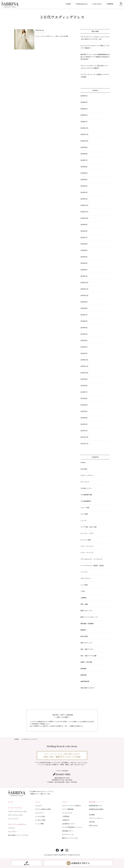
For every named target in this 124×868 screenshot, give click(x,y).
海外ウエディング (86, 643)
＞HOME (68, 4)
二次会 (83, 591)
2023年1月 (84, 353)
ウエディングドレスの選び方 (71, 806)
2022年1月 (84, 431)
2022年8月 (84, 386)
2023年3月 (84, 340)
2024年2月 (84, 270)
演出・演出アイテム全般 (88, 656)
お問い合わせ (93, 826)
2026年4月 (84, 102)
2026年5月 (84, 96)
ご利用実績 (66, 816)
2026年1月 (84, 122)
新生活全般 (84, 636)
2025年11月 (84, 134)
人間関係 (83, 598)
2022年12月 (84, 360)
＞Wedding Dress (81, 4)
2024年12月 (84, 205)
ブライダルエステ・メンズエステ (91, 559)
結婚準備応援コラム (96, 806)
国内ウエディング (86, 611)
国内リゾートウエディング (89, 617)
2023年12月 (84, 283)
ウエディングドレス (40, 33)
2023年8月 (84, 308)
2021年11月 (84, 444)
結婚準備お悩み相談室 (96, 809)
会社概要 (92, 815)
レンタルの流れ (40, 816)
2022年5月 (84, 405)
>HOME (16, 739)
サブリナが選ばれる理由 (43, 809)
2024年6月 (84, 244)
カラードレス (85, 482)
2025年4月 (84, 180)
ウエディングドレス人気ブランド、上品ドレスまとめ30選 (52, 36)
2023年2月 (84, 347)
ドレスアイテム (67, 813)
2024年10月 (84, 218)
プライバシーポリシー (96, 818)
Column (83, 462)
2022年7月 (84, 392)
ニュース (83, 520)
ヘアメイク (84, 572)
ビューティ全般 (86, 540)
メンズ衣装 (84, 585)
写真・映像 (84, 604)
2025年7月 (84, 160)
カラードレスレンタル (15, 815)
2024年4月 (84, 257)
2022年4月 (84, 411)
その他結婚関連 (86, 501)
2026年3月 (84, 109)
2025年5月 (84, 173)
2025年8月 (84, 154)
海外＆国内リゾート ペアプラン (18, 835)
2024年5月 (84, 250)
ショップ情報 (39, 824)
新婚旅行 (83, 630)
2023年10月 (84, 295)
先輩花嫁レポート (68, 831)
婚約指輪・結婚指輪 (87, 624)
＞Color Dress (97, 4)
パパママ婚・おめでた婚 (88, 527)
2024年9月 (84, 225)
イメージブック (13, 819)
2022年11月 (84, 366)
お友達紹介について (69, 824)
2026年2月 (84, 115)
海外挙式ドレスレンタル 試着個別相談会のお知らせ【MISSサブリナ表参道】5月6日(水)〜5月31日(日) (95, 57)
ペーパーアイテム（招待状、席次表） (93, 566)
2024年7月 (84, 238)
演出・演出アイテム (87, 649)
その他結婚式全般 (86, 495)
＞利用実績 (109, 4)
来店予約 (92, 822)
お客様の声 (66, 820)
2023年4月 (84, 334)
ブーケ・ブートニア (87, 546)
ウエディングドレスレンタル (17, 811)
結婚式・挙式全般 (86, 662)
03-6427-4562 (63, 774)
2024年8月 (84, 231)
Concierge (84, 469)
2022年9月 (84, 379)
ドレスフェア (39, 813)
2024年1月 (84, 276)
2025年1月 (84, 199)
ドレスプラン (12, 832)
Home (11, 802)
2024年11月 (84, 212)
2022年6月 (84, 398)
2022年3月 (84, 418)
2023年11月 (84, 289)
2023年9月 (84, 302)
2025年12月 (84, 128)
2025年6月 (84, 167)
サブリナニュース (68, 835)
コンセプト (39, 806)
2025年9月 (84, 147)
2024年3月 (84, 263)
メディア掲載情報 (68, 809)
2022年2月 (84, 424)
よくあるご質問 (40, 820)
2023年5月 (84, 328)
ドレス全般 (84, 514)
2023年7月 (84, 315)
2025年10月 (84, 141)
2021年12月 (84, 437)
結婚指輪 (83, 669)
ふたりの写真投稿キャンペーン (72, 827)
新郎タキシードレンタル (70, 838)
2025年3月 (84, 186)
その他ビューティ (86, 488)
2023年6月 (84, 321)
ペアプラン (12, 828)
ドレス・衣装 (85, 508)
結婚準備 (83, 675)
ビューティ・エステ (87, 533)
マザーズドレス (86, 578)
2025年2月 (84, 192)
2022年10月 (84, 373)
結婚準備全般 (85, 681)
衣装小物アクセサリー (88, 688)
